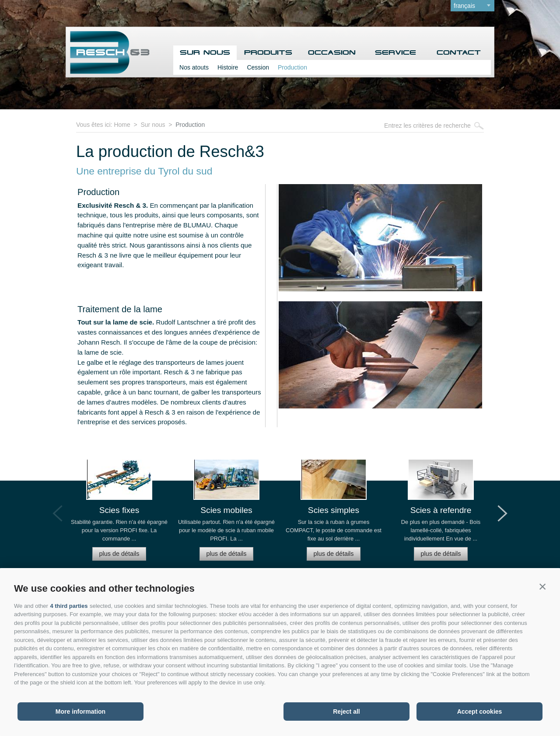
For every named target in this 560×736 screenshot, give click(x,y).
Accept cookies (480, 712)
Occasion (332, 53)
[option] (119, 514)
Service (395, 53)
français (464, 6)
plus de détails (119, 554)
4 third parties (69, 606)
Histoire (228, 67)
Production (292, 67)
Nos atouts (194, 67)
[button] (542, 586)
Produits (268, 53)
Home (122, 125)
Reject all (346, 712)
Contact (459, 53)
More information (80, 712)
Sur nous (205, 53)
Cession (258, 67)
